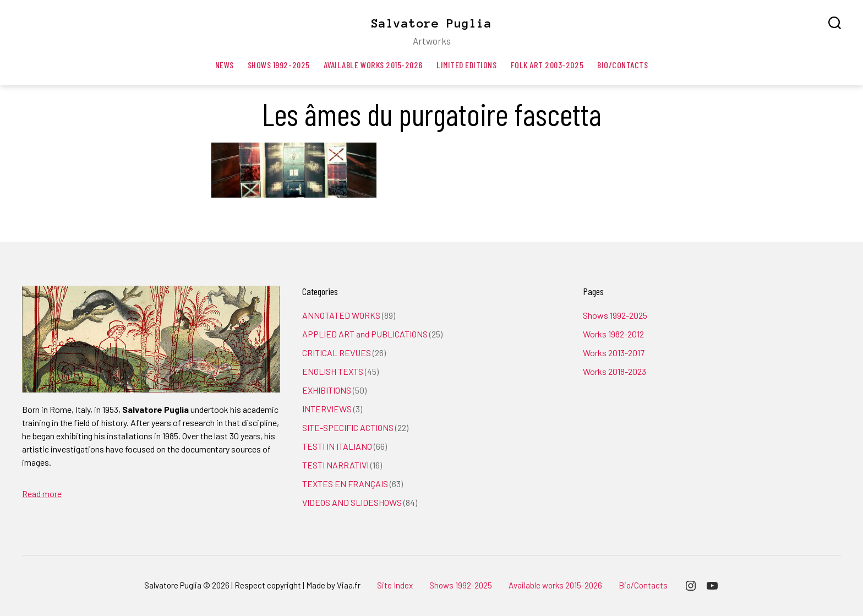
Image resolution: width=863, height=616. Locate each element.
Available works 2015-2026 (373, 65)
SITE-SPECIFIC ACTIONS (348, 427)
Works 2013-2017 (614, 353)
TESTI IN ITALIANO (337, 446)
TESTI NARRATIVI (335, 465)
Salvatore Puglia (431, 23)
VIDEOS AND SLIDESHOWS (352, 502)
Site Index (395, 585)
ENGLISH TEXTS (333, 371)
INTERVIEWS (327, 409)
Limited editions (467, 65)
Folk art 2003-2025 (547, 65)
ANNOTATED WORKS (341, 315)
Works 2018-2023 (615, 371)
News (225, 65)
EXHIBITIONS (327, 390)
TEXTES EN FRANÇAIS (345, 484)
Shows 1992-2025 (279, 65)
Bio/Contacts (622, 65)
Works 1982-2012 (613, 334)
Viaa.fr (349, 585)
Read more (42, 494)
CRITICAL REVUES (337, 353)
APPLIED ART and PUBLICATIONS (365, 334)
